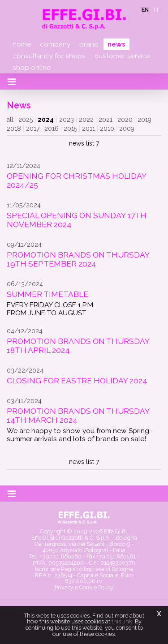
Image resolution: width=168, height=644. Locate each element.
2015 (70, 129)
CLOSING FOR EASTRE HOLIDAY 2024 (77, 381)
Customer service (122, 56)
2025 (26, 120)
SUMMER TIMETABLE (47, 294)
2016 (52, 129)
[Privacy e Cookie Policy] (84, 587)
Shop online (32, 68)
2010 (107, 129)
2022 (86, 120)
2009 (127, 129)
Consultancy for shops (49, 56)
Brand (89, 44)
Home (22, 44)
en (145, 10)
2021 (106, 120)
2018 (14, 129)
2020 (125, 120)
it (157, 10)
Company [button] (55, 44)
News (116, 44)
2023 (67, 120)
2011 (88, 129)
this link (122, 621)
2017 (33, 129)
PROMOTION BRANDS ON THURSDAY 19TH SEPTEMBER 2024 (78, 259)
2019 (144, 120)
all (10, 120)
